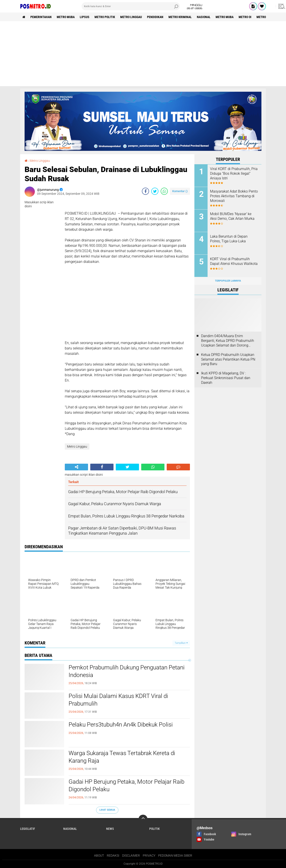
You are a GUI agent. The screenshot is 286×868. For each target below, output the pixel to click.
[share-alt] (76, 467)
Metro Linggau (131, 17)
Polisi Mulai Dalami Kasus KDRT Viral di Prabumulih (118, 700)
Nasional (204, 17)
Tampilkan (181, 643)
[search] (131, 6)
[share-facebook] (145, 191)
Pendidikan (155, 17)
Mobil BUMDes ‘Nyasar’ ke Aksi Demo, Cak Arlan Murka (232, 216)
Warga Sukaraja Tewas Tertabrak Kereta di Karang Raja (122, 757)
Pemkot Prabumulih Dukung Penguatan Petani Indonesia (127, 671)
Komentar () (180, 191)
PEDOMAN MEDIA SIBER (175, 856)
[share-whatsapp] (164, 191)
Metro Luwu (265, 17)
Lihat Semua (107, 810)
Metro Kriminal (180, 17)
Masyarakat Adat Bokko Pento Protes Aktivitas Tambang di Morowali (234, 196)
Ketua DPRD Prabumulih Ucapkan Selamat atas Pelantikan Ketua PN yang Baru (228, 359)
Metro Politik (105, 17)
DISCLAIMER (131, 856)
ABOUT (99, 856)
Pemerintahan (41, 17)
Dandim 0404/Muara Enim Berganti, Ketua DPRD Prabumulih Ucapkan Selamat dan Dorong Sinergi (228, 341)
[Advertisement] (143, 55)
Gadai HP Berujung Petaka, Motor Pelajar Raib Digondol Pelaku (126, 785)
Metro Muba (66, 17)
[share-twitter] (155, 191)
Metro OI (245, 17)
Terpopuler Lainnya (228, 281)
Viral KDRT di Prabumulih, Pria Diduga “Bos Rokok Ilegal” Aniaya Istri (234, 173)
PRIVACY (149, 856)
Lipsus (85, 17)
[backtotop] (143, 819)
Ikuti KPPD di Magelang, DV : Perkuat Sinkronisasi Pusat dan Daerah (226, 378)
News (110, 829)
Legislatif (28, 829)
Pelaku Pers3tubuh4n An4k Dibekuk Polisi (121, 725)
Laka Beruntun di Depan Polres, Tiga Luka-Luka (229, 239)
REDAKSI (113, 856)
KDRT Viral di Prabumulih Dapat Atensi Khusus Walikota (234, 261)
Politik (155, 829)
